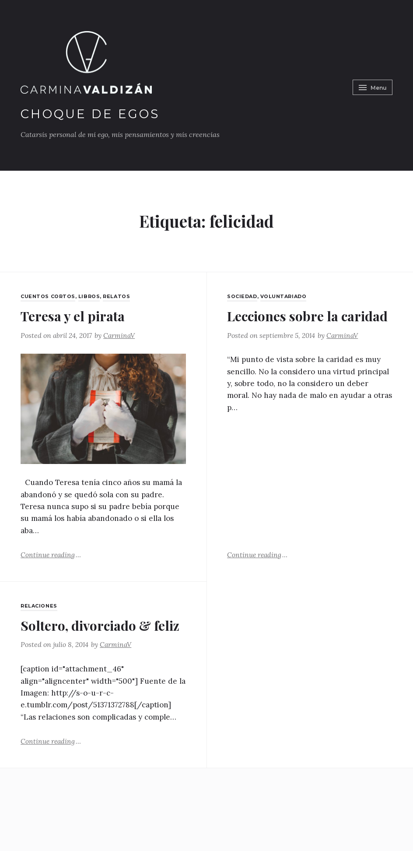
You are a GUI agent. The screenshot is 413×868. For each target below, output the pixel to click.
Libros (90, 296)
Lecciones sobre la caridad (287, 324)
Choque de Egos (95, 114)
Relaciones (39, 606)
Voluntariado (286, 296)
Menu (371, 85)
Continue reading (52, 555)
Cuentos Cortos (48, 296)
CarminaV (122, 335)
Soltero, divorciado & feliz (92, 634)
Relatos (118, 296)
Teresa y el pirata (77, 316)
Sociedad (243, 296)
